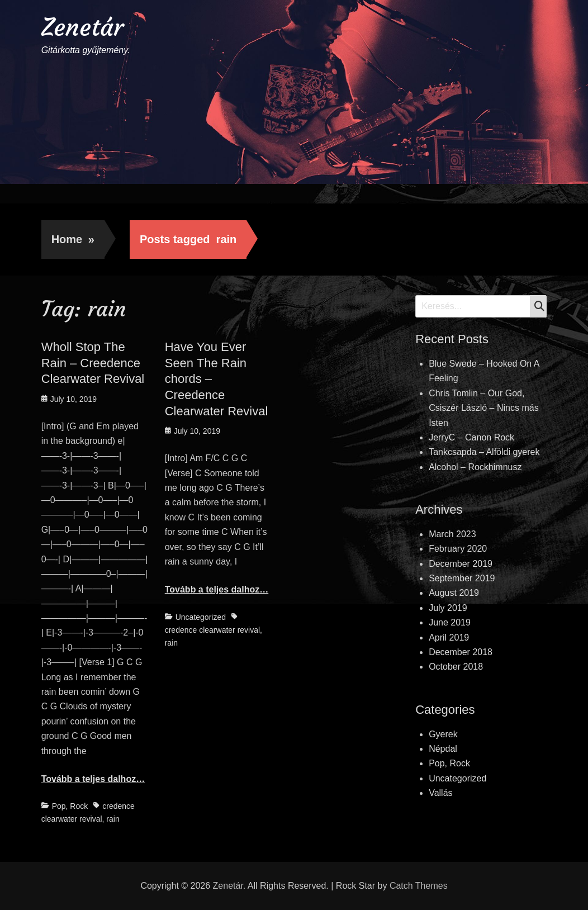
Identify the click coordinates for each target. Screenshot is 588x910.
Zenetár (82, 27)
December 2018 (461, 652)
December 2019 (461, 564)
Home (73, 239)
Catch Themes (419, 886)
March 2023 (452, 534)
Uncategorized (201, 617)
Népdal (443, 749)
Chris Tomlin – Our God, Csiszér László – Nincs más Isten (484, 408)
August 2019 (454, 593)
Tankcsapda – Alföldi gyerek (484, 452)
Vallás (440, 793)
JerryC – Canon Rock (471, 437)
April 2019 (449, 638)
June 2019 (450, 622)
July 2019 (448, 608)
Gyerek (443, 734)
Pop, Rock (70, 806)
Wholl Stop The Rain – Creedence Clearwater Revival (93, 363)
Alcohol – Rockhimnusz (475, 467)
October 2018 (456, 667)
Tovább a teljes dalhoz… (93, 779)
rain (113, 819)
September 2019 (462, 578)
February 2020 (458, 549)
